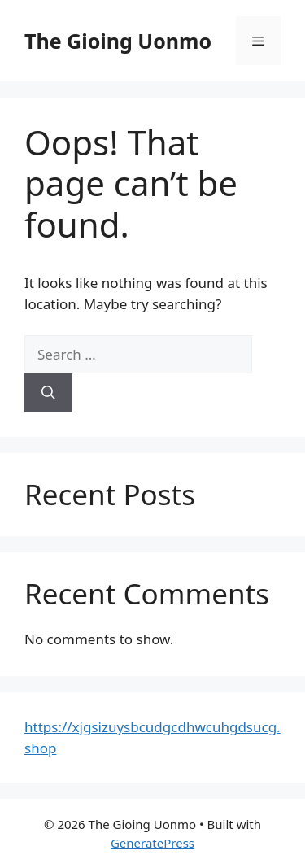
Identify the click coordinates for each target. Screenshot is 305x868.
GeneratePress (152, 843)
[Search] (48, 393)
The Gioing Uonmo (118, 41)
